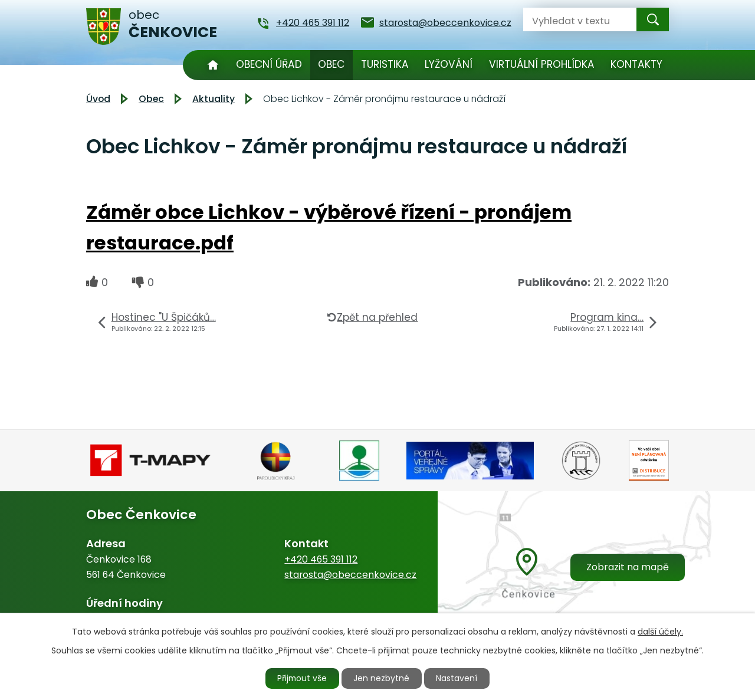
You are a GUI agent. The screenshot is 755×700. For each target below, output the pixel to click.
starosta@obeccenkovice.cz (350, 575)
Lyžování (449, 64)
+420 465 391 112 (321, 559)
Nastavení (458, 678)
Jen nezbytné (383, 678)
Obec (331, 64)
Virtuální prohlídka (542, 64)
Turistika (385, 64)
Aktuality (214, 99)
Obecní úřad (269, 64)
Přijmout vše (302, 678)
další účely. (660, 631)
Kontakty (636, 64)
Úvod (213, 65)
